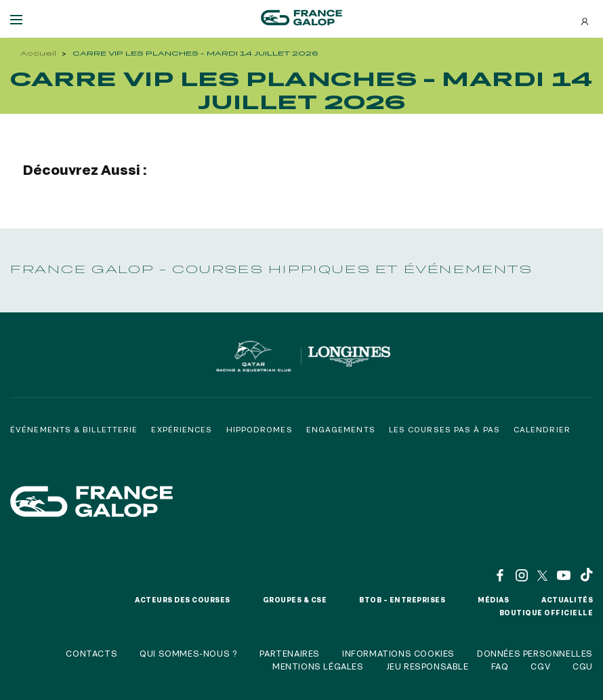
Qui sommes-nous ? (188, 653)
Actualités (567, 600)
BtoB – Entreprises (402, 600)
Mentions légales (318, 666)
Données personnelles (535, 653)
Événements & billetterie (74, 429)
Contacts (91, 653)
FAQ (500, 666)
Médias (493, 600)
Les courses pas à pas (444, 429)
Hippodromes (259, 429)
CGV (540, 666)
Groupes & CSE (295, 600)
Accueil (38, 53)
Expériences (182, 429)
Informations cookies (398, 653)
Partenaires (290, 653)
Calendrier (542, 429)
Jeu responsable (428, 666)
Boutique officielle (546, 613)
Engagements (341, 429)
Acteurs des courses (183, 600)
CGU (583, 666)
